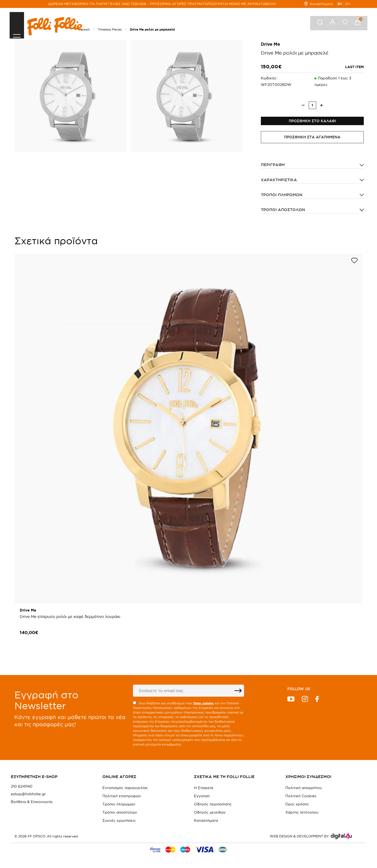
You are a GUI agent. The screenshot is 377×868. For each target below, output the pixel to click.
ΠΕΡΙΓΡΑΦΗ (273, 168)
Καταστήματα (318, 4)
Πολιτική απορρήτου (304, 789)
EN (348, 4)
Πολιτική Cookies (301, 797)
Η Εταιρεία (204, 789)
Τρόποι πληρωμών (282, 198)
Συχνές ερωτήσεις (119, 821)
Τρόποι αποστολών (283, 213)
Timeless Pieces (110, 29)
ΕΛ (340, 4)
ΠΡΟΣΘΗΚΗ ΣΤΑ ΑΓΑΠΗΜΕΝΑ (312, 141)
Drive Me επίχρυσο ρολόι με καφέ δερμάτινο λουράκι (71, 620)
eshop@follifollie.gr (28, 795)
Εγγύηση (202, 797)
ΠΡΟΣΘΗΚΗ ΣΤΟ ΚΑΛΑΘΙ (312, 123)
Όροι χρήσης (297, 805)
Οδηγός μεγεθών (210, 813)
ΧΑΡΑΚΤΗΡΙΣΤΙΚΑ (279, 183)
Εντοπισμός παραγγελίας (125, 789)
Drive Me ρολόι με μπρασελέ (152, 29)
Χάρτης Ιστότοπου (302, 813)
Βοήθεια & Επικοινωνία (32, 803)
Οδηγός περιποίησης (213, 805)
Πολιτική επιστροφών (122, 797)
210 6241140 (22, 787)
